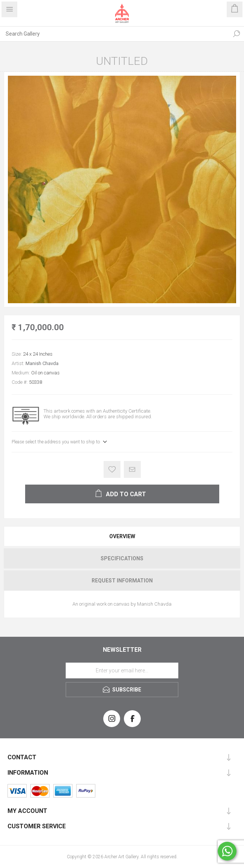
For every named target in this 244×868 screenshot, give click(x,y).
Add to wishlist (112, 469)
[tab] (122, 536)
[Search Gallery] (114, 34)
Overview (122, 536)
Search (236, 34)
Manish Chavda (42, 363)
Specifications (122, 558)
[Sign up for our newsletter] (122, 670)
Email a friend (132, 469)
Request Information (122, 581)
